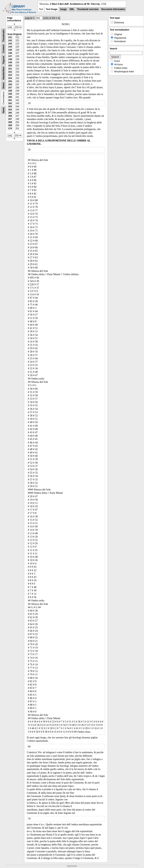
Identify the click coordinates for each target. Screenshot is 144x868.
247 (10, 56)
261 (10, 100)
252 (10, 72)
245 (10, 50)
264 (10, 110)
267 (10, 119)
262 (10, 103)
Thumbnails (4, 36)
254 (10, 78)
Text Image (52, 9)
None (4, 110)
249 (10, 63)
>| (59, 18)
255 (10, 81)
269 (10, 125)
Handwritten (4, 73)
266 (10, 116)
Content (4, 49)
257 (10, 88)
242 (10, 40)
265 (10, 113)
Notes (4, 86)
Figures (4, 60)
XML (72, 9)
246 (10, 53)
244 (10, 47)
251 (10, 69)
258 (10, 91)
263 (10, 107)
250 (10, 66)
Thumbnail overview (88, 9)
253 (10, 75)
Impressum (72, 866)
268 (10, 122)
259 (10, 94)
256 (10, 85)
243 (10, 44)
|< (32, 18)
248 (10, 59)
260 (10, 97)
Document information (113, 9)
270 (10, 129)
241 (10, 37)
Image (64, 9)
